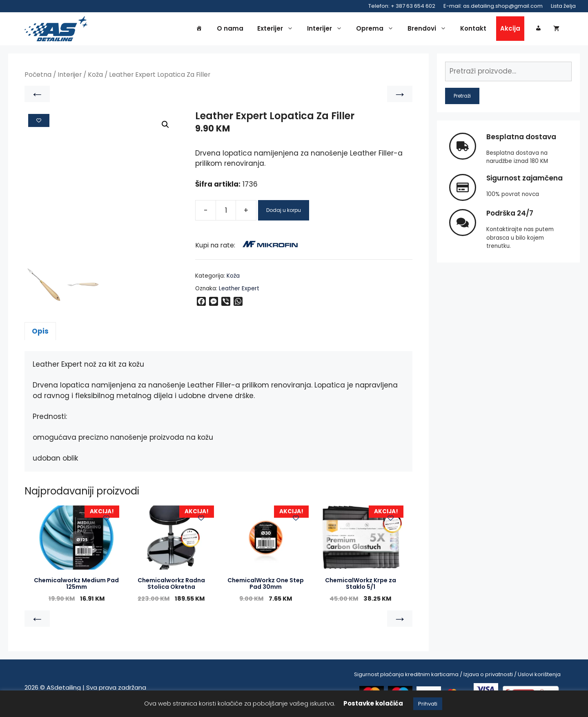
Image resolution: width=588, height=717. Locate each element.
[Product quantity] (226, 212)
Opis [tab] (40, 332)
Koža (95, 76)
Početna (38, 76)
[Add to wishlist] (39, 122)
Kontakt (473, 29)
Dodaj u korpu (284, 212)
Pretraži (462, 97)
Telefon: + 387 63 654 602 (402, 6)
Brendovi (429, 29)
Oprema (377, 29)
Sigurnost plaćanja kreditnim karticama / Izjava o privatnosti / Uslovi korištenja (457, 676)
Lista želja (563, 6)
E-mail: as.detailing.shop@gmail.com (493, 6)
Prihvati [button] (428, 704)
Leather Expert (239, 290)
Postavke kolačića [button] (373, 703)
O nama (230, 29)
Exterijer (277, 29)
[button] (165, 126)
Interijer (327, 29)
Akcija (510, 29)
